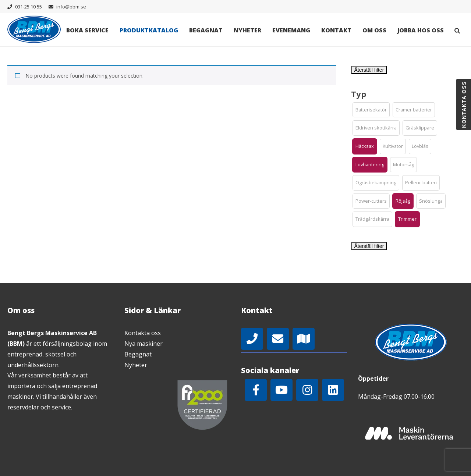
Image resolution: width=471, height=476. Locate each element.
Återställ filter (369, 70)
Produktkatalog (149, 30)
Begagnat (206, 30)
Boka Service (87, 30)
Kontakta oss (143, 333)
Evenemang (291, 30)
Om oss (374, 30)
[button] (371, 110)
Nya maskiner (144, 344)
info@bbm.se (71, 7)
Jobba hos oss (421, 30)
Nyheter (247, 30)
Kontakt (336, 30)
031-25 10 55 (29, 7)
